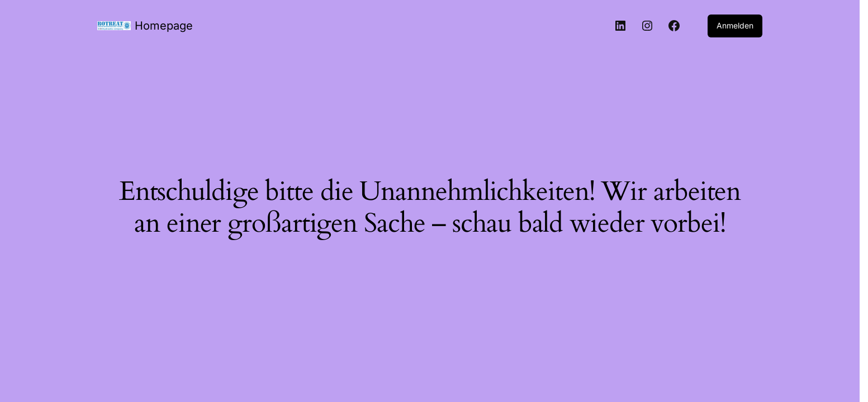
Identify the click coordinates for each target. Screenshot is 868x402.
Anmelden (735, 25)
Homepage (164, 26)
